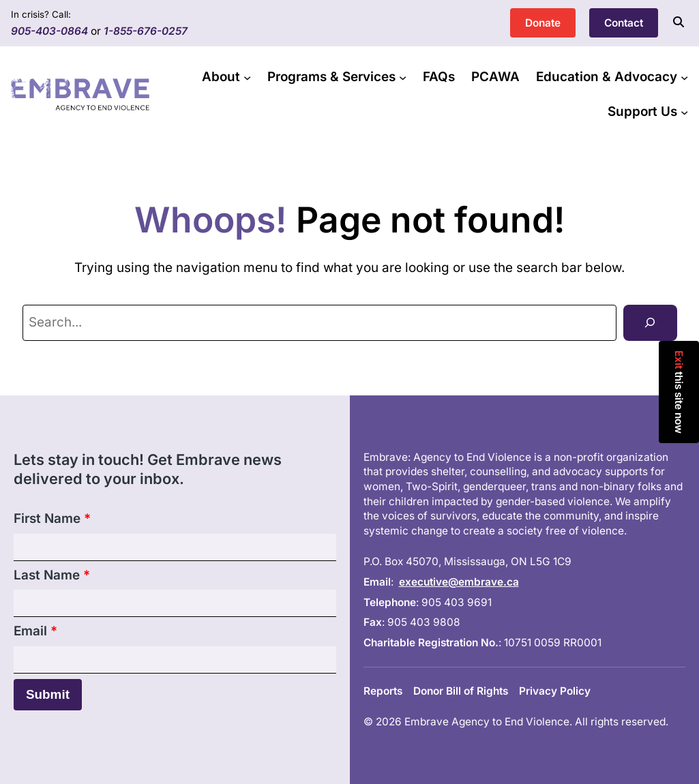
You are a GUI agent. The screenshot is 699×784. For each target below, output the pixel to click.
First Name (52, 518)
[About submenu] (247, 77)
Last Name (52, 575)
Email (35, 631)
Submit (48, 694)
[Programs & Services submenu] (403, 77)
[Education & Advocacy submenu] (684, 77)
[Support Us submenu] (684, 111)
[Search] (650, 323)
